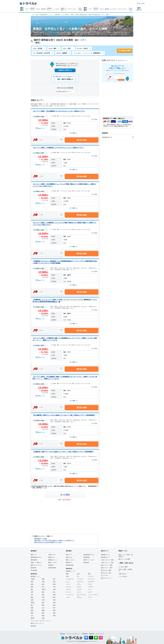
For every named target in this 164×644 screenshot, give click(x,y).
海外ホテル (69, 557)
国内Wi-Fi (51, 565)
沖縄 (43, 618)
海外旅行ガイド (105, 557)
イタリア (79, 589)
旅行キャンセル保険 (124, 559)
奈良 (43, 603)
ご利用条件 (85, 634)
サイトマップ (100, 634)
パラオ (90, 584)
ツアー (27, 9)
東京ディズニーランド (37, 623)
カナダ (79, 587)
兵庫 (54, 603)
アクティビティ (72, 9)
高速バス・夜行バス (36, 563)
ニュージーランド (93, 595)
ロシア (90, 592)
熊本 (43, 616)
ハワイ (68, 584)
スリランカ (80, 582)
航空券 (43, 9)
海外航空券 (87, 557)
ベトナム (91, 576)
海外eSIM (86, 563)
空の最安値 (34, 570)
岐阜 (54, 597)
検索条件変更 (126, 51)
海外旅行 (85, 9)
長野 (32, 592)
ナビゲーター (105, 576)
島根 (32, 608)
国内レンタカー (53, 563)
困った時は (141, 3)
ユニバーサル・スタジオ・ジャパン (41, 621)
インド (68, 582)
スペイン (68, 592)
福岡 (32, 613)
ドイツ (90, 589)
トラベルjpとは (123, 576)
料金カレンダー (40, 128)
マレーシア (91, 579)
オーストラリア (81, 595)
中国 (67, 576)
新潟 (43, 592)
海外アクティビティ (89, 560)
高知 (54, 610)
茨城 (54, 584)
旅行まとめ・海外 (106, 573)
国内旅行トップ (35, 576)
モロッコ (79, 597)
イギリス (91, 587)
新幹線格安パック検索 (40, 539)
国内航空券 (34, 560)
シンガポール (70, 579)
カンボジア (91, 582)
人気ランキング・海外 (107, 563)
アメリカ (68, 587)
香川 (54, 608)
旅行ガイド (139, 9)
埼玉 (43, 587)
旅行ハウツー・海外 (107, 568)
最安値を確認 (82, 140)
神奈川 (44, 589)
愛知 (32, 597)
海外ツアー (69, 555)
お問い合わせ (122, 574)
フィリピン (80, 579)
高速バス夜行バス (64, 9)
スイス (79, 592)
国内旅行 (22, 9)
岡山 (32, 605)
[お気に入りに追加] (61, 140)
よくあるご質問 (123, 567)
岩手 (54, 579)
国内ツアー (34, 555)
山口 (43, 608)
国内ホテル (51, 557)
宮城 (43, 582)
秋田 (32, 582)
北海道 (33, 579)
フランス (68, 589)
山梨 (54, 589)
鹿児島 (33, 618)
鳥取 (43, 605)
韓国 (67, 574)
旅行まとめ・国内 (106, 570)
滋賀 (32, 600)
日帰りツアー (52, 555)
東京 (32, 589)
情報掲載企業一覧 (118, 137)
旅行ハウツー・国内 (107, 565)
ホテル (38, 9)
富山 (54, 592)
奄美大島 (33, 626)
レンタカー (57, 9)
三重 (43, 597)
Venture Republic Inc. (83, 641)
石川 (32, 595)
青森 (43, 579)
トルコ (68, 597)
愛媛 (43, 610)
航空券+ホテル (33, 9)
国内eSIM (33, 568)
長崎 (54, 613)
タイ (78, 576)
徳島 (32, 610)
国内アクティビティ (36, 565)
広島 (54, 605)
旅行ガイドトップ (106, 578)
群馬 (32, 587)
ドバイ (90, 597)
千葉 (54, 587)
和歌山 (33, 603)
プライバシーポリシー (73, 634)
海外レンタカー (70, 560)
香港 (89, 574)
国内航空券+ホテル (36, 557)
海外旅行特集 (70, 565)
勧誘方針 (92, 634)
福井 (43, 595)
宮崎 (54, 616)
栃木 (43, 584)
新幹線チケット (49, 9)
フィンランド (70, 595)
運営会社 (63, 634)
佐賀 (43, 613)
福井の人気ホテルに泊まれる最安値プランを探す (48, 542)
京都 (43, 600)
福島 (32, 584)
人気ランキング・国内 (107, 560)
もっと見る (65, 495)
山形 (54, 582)
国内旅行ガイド (105, 555)
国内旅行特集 (52, 568)
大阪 (54, 600)
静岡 (54, 595)
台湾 (78, 574)
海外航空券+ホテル (89, 555)
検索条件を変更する (65, 70)
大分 (32, 616)
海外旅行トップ (70, 571)
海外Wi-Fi (69, 563)
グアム (79, 584)
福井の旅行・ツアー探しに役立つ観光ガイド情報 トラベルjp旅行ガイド (54, 540)
